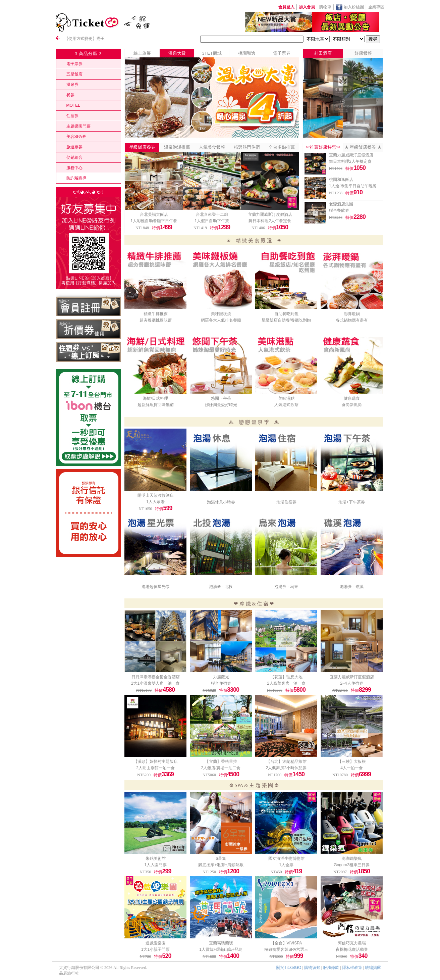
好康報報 (363, 53)
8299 (365, 690)
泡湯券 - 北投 (221, 587)
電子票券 (74, 64)
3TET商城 (212, 53)
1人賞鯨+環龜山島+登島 (221, 949)
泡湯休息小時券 (221, 502)
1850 (364, 871)
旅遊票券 (74, 147)
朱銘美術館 (156, 859)
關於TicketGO (289, 968)
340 (363, 956)
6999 (365, 774)
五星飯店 (74, 74)
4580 (169, 690)
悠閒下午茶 (221, 398)
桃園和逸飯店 (341, 180)
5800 (299, 690)
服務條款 (331, 968)
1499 (166, 227)
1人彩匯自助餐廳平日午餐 (154, 221)
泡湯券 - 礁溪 (352, 587)
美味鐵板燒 (221, 314)
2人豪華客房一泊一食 (286, 683)
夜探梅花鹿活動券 (352, 949)
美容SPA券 (76, 137)
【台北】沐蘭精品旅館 (286, 762)
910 (358, 192)
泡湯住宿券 (286, 502)
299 (167, 871)
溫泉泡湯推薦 (177, 147)
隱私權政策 (352, 968)
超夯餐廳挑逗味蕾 (156, 320)
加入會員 (307, 7)
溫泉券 (72, 85)
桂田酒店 (323, 53)
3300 (233, 690)
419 (297, 871)
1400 (233, 956)
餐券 (70, 95)
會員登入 (286, 7)
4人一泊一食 (352, 768)
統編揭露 (373, 968)
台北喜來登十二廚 (212, 214)
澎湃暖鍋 (352, 314)
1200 (233, 871)
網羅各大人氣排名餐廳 (221, 320)
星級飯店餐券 (142, 147)
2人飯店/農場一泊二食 (221, 768)
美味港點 (286, 398)
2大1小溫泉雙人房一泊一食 (155, 683)
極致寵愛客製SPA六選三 (286, 949)
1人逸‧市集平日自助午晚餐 (353, 186)
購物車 (325, 7)
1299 (224, 227)
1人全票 (286, 865)
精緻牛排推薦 (156, 314)
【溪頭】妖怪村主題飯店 (156, 762)
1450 (298, 774)
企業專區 (376, 7)
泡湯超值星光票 (156, 587)
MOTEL (73, 105)
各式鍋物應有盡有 (352, 320)
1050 (282, 227)
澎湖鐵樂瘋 (352, 859)
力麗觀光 (221, 677)
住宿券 (72, 116)
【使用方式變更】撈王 (85, 39)
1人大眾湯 (155, 502)
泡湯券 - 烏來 (286, 587)
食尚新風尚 (352, 405)
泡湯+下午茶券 (352, 502)
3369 (168, 774)
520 (167, 956)
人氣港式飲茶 (286, 405)
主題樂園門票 (78, 126)
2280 (360, 217)
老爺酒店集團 (341, 204)
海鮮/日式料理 (155, 398)
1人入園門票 (155, 865)
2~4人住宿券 (351, 683)
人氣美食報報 (212, 147)
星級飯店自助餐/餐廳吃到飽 (286, 320)
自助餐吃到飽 (286, 314)
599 (168, 508)
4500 (233, 774)
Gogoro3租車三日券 (352, 865)
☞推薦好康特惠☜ (323, 147)
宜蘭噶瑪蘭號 (221, 943)
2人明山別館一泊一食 (155, 768)
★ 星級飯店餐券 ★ (363, 147)
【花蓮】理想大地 (286, 677)
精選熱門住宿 (247, 147)
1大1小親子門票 (155, 949)
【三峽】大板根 (352, 762)
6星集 (221, 859)
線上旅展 (142, 53)
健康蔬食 (352, 398)
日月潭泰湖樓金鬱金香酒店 (156, 677)
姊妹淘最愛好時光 (221, 405)
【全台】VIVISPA (286, 943)
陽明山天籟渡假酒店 (156, 495)
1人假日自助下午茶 (212, 221)
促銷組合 (74, 157)
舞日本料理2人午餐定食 (270, 221)
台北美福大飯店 (154, 214)
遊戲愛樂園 (156, 943)
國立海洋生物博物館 (286, 859)
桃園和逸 (247, 53)
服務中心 (74, 168)
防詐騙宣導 (76, 178)
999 (298, 956)
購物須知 (312, 968)
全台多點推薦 (282, 147)
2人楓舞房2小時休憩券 (286, 768)
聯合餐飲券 (339, 210)
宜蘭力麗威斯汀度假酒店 (270, 214)
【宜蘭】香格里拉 (221, 762)
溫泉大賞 (177, 53)
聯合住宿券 (221, 683)
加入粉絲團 (353, 7)
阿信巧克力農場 (352, 943)
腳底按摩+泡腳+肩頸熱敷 (221, 865)
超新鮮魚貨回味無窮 (156, 405)
